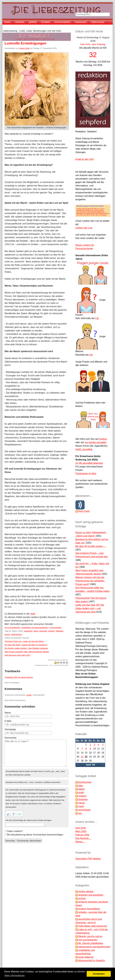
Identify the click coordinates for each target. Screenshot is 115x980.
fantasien (59, 631)
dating (81, 789)
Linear (29, 695)
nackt (81, 806)
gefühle (33, 22)
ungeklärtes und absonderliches (35, 628)
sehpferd (20, 22)
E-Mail (8, 721)
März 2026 (81, 831)
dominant (43, 631)
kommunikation (63, 22)
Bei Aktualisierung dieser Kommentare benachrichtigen (35, 835)
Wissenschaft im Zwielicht (92, 961)
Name (8, 713)
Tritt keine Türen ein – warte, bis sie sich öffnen (24, 641)
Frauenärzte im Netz (86, 473)
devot (36, 631)
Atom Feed (84, 511)
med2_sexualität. (84, 449)
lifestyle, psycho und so (90, 936)
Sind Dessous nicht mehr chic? (17, 655)
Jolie (33, 614)
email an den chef (85, 159)
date (81, 786)
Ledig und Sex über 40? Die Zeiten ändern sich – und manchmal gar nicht (90, 608)
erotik (81, 793)
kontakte (46, 22)
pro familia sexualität (96, 442)
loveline (103, 439)
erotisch (51, 631)
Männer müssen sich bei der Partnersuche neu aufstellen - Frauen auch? (91, 581)
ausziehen (28, 631)
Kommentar (11, 738)
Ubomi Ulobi (24, 48)
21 (82, 757)
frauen (7, 634)
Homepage (10, 729)
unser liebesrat (86, 957)
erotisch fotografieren (89, 909)
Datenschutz (98, 22)
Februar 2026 (82, 835)
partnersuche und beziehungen (94, 947)
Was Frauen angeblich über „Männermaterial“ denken (27, 652)
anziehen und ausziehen (91, 895)
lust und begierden (12, 628)
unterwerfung (16, 634)
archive (82, 898)
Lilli (97, 318)
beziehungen (85, 782)
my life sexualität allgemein (89, 463)
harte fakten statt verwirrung (93, 926)
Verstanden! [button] (99, 974)
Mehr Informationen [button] (15, 975)
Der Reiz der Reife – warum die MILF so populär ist (26, 645)
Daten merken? (15, 831)
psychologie (84, 810)
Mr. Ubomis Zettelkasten (91, 943)
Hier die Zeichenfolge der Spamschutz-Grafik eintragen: (29, 820)
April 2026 (81, 828)
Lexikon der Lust (84, 228)
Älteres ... (80, 842)
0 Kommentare (55, 628)
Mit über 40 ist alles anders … (91, 546)
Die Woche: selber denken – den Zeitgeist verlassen (26, 648)
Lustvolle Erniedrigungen (25, 43)
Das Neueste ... (83, 838)
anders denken (86, 891)
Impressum (81, 22)
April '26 (91, 765)
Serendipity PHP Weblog (88, 859)
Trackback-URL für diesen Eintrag (19, 677)
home (8, 22)
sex (80, 813)
